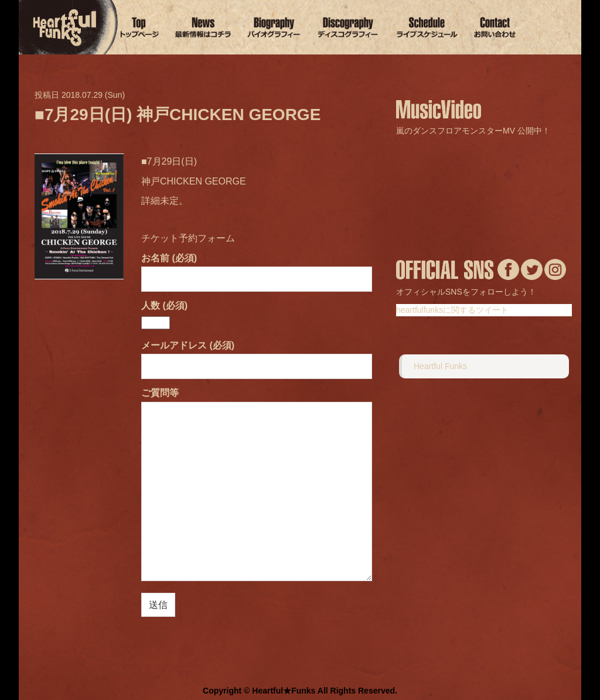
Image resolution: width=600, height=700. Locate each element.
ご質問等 (257, 485)
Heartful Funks (440, 366)
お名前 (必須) (257, 269)
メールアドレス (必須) (257, 356)
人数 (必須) (164, 314)
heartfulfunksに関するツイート (452, 310)
